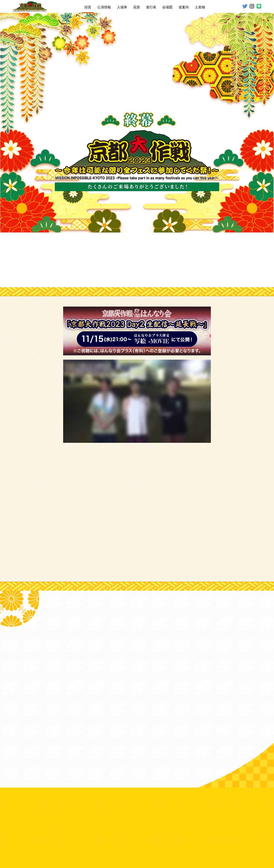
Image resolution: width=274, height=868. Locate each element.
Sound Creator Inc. (169, 855)
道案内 (184, 7)
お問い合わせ (116, 845)
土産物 (200, 7)
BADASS (147, 855)
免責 (100, 845)
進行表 (151, 7)
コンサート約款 (138, 845)
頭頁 (88, 7)
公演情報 (104, 7)
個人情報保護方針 (165, 845)
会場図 (167, 7)
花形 (137, 7)
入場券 (122, 7)
